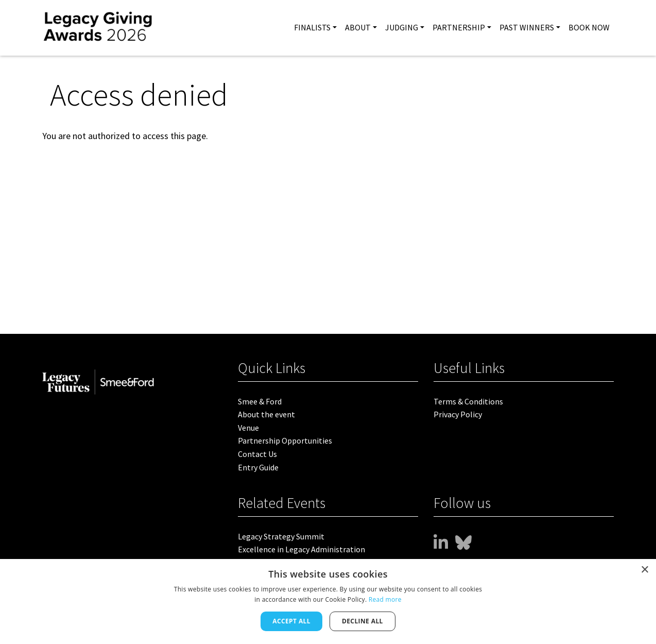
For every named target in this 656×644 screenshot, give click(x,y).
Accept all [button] (291, 621)
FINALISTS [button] (312, 27)
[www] (441, 543)
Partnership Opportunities (285, 440)
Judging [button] (402, 27)
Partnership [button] (459, 27)
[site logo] (98, 28)
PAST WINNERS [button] (527, 27)
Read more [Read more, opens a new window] (385, 599)
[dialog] (328, 601)
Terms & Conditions (468, 401)
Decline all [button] (362, 621)
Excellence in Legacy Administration (301, 549)
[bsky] (463, 543)
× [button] (644, 570)
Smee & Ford (260, 401)
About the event (266, 414)
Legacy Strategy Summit (281, 536)
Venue (248, 428)
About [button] (358, 27)
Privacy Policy (458, 414)
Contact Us (257, 454)
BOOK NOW (589, 27)
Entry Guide (258, 467)
